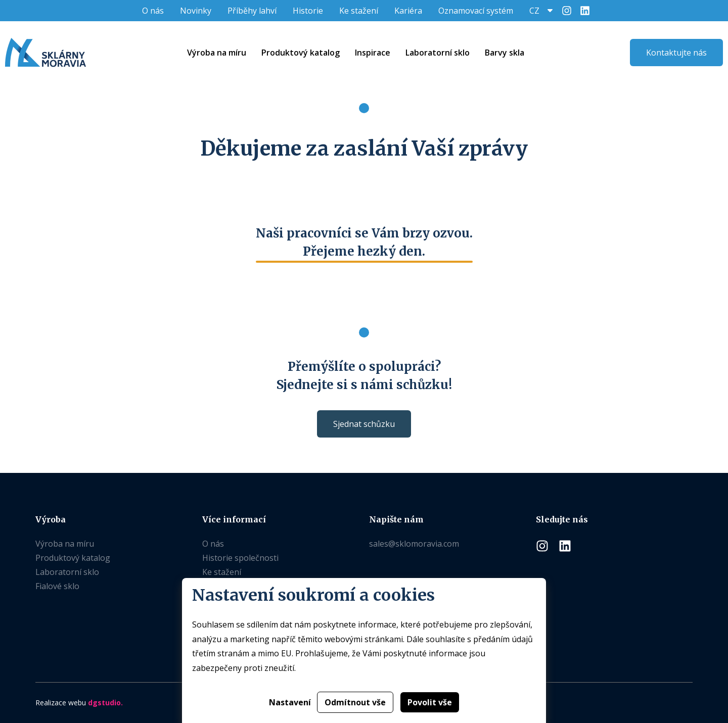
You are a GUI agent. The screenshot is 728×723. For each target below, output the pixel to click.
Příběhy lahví (252, 11)
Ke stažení (359, 11)
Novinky (196, 11)
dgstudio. (105, 703)
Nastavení (290, 702)
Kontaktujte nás (676, 53)
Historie (308, 11)
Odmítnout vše (355, 702)
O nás (153, 11)
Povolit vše (430, 702)
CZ (534, 11)
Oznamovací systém (476, 11)
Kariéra (408, 11)
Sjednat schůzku (364, 424)
